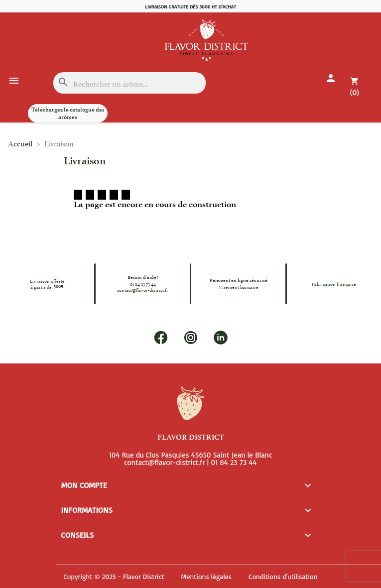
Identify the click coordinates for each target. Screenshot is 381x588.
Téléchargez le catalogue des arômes (68, 113)
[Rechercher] (129, 83)
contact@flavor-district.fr (143, 290)
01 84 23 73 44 (143, 284)
